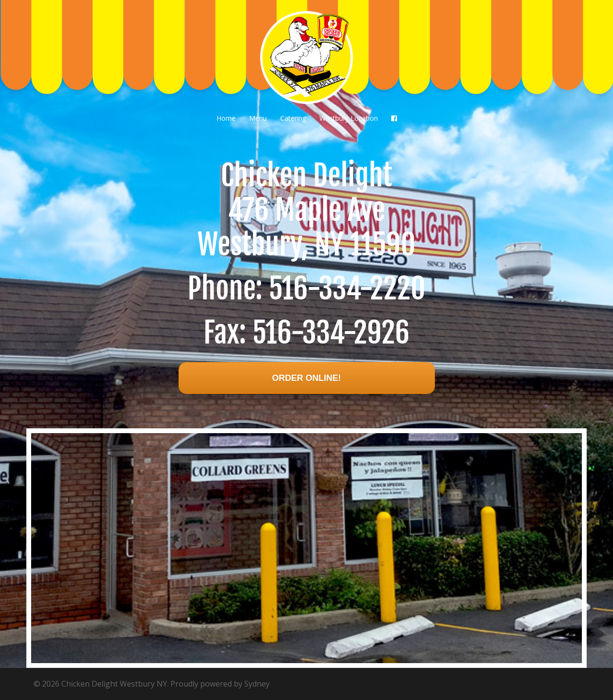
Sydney (257, 684)
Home (226, 118)
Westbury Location (349, 118)
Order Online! (306, 378)
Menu (258, 118)
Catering (293, 118)
